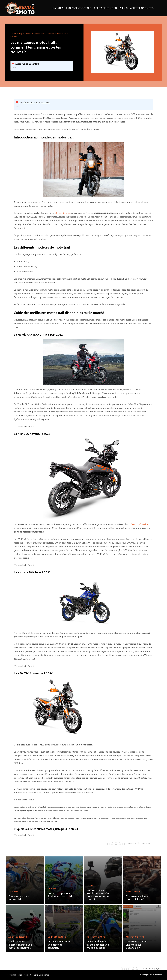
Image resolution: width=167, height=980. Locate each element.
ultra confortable (139, 524)
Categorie (21, 34)
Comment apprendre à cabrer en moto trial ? (60, 896)
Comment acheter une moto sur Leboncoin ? (136, 945)
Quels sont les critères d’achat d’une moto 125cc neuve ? (20, 945)
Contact (28, 975)
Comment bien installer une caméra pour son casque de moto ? (98, 895)
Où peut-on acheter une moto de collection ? (59, 945)
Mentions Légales (14, 975)
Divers (90, 886)
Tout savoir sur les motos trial (19, 898)
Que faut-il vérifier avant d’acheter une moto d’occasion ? (98, 945)
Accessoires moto (135, 892)
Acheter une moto (18, 937)
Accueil (13, 34)
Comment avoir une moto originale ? (137, 898)
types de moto (64, 213)
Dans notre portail (41, 975)
